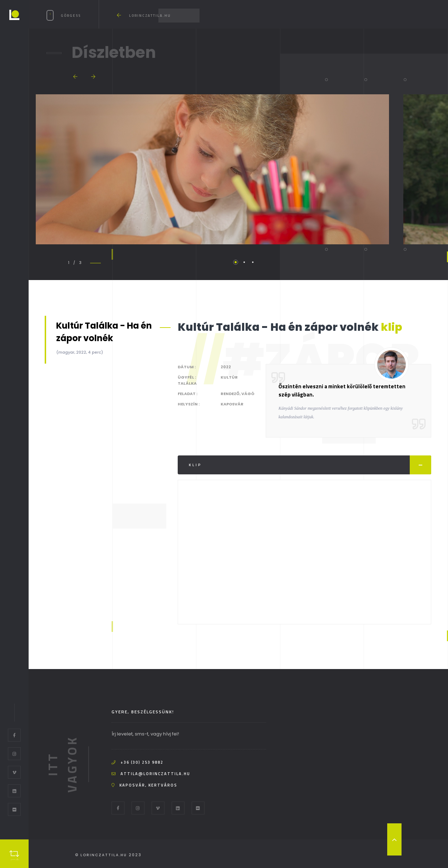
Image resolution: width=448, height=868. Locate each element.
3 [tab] (253, 262)
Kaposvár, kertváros (148, 785)
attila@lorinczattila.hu (155, 774)
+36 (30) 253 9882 (142, 762)
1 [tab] (236, 262)
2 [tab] (244, 262)
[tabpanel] (212, 169)
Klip (310, 465)
